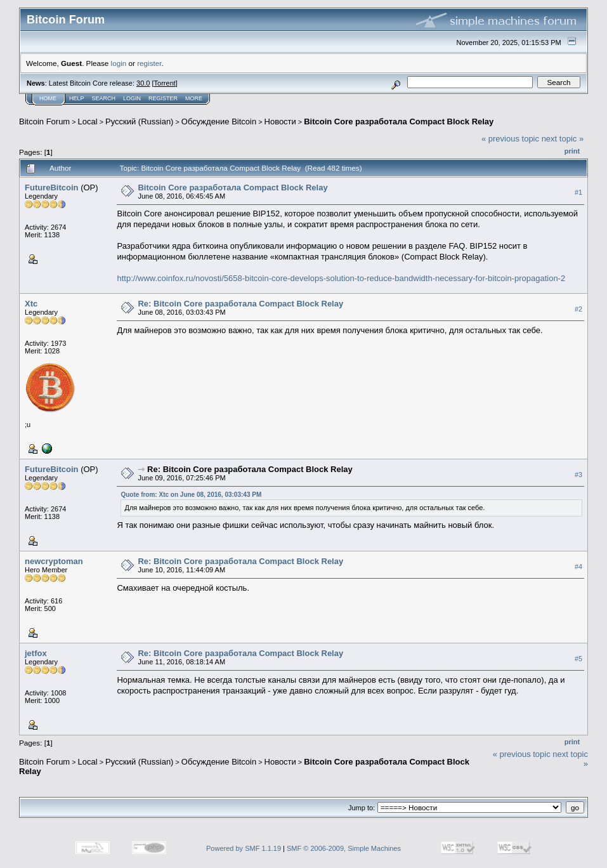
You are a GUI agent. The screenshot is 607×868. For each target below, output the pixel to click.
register (149, 63)
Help (77, 98)
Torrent (165, 83)
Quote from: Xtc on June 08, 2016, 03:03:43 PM (191, 495)
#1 (578, 192)
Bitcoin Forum (44, 122)
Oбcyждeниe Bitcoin (219, 122)
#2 (578, 309)
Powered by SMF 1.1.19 (244, 848)
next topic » (563, 139)
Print (572, 151)
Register (163, 98)
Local (88, 122)
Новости (280, 122)
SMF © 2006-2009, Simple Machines (344, 848)
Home (48, 98)
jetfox (36, 653)
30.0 (143, 83)
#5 (578, 659)
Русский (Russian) (139, 122)
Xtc (31, 304)
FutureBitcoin (52, 187)
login (119, 63)
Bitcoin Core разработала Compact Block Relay (399, 122)
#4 (578, 567)
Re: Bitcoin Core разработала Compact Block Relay (240, 304)
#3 (578, 475)
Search (104, 98)
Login (132, 98)
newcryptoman (54, 561)
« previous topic (510, 139)
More (194, 98)
